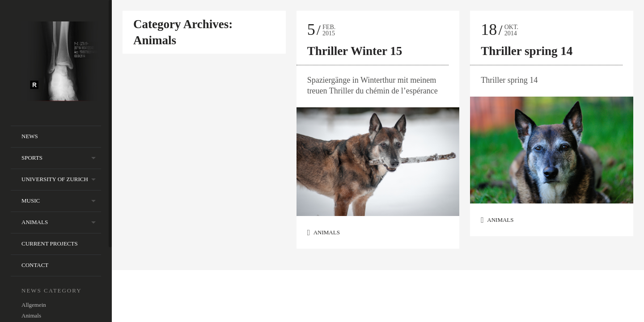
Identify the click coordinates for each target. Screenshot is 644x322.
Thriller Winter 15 (355, 51)
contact (35, 265)
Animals (31, 316)
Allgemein (34, 305)
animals (35, 222)
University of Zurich (55, 179)
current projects (50, 244)
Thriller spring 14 (527, 51)
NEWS (30, 136)
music (31, 201)
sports (32, 158)
